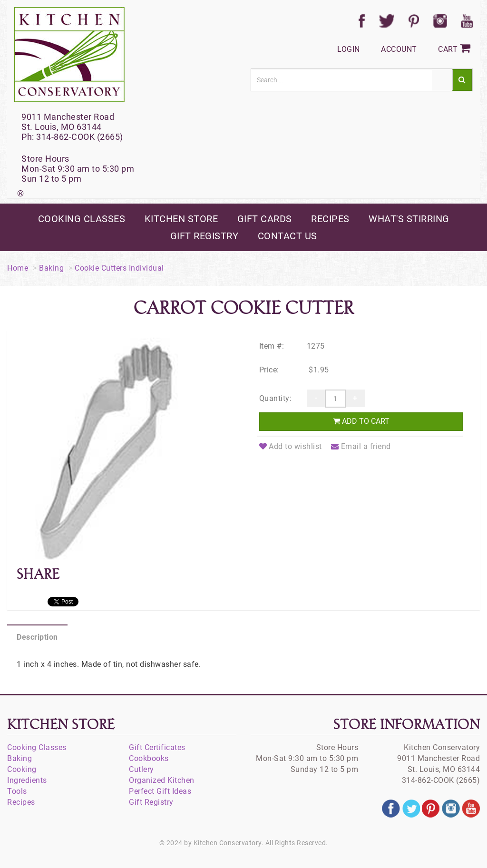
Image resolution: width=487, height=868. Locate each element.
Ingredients (27, 780)
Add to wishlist (291, 446)
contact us (287, 236)
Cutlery (141, 769)
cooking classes (82, 219)
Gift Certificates (157, 747)
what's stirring (409, 219)
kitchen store (181, 219)
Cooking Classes (37, 747)
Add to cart (361, 421)
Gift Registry (151, 802)
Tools (17, 791)
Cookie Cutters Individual (119, 268)
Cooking (22, 769)
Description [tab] (37, 637)
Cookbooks (149, 758)
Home (18, 268)
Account (399, 49)
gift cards (265, 219)
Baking (51, 268)
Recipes (21, 802)
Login (349, 49)
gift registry (205, 236)
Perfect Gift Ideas (160, 791)
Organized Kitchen (162, 780)
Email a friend (361, 446)
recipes (330, 219)
